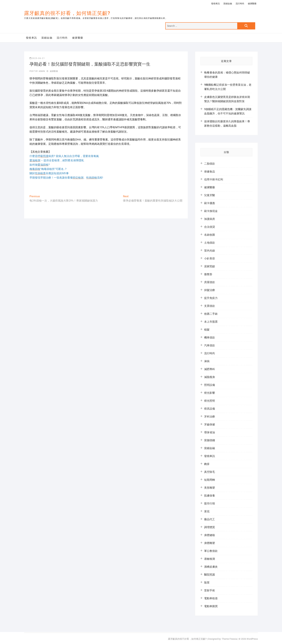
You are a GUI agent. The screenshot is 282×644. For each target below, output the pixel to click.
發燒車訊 (215, 4)
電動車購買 (211, 606)
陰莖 (207, 583)
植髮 (207, 330)
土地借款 (210, 243)
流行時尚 (240, 4)
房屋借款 (210, 282)
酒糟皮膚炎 (211, 567)
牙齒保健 (210, 424)
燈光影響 (210, 393)
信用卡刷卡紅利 (214, 179)
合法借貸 (210, 227)
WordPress (252, 639)
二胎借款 (210, 164)
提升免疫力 (211, 298)
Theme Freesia (229, 639)
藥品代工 (210, 519)
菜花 (207, 511)
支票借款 (210, 306)
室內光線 (210, 251)
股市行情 (210, 504)
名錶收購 (210, 235)
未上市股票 (211, 322)
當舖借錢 (210, 440)
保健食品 (210, 172)
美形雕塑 (210, 488)
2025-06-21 (37, 58)
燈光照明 (210, 401)
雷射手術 (210, 590)
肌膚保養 (210, 496)
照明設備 (210, 385)
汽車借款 (210, 345)
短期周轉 (210, 480)
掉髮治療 (210, 290)
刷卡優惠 (210, 203)
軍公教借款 (211, 551)
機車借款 (210, 338)
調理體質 (210, 527)
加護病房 (210, 219)
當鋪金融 (228, 4)
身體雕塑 (210, 543)
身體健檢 (210, 535)
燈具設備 (210, 409)
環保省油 (210, 432)
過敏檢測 (210, 559)
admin (41, 71)
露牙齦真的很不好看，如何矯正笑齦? (67, 13)
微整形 (208, 274)
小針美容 (210, 258)
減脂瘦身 (210, 377)
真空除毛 (210, 472)
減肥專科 (210, 369)
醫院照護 (210, 575)
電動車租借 (211, 598)
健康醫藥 (252, 4)
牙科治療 (210, 417)
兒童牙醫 (210, 195)
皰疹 (207, 464)
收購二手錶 (211, 314)
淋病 (207, 361)
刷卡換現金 (211, 211)
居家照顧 (210, 266)
